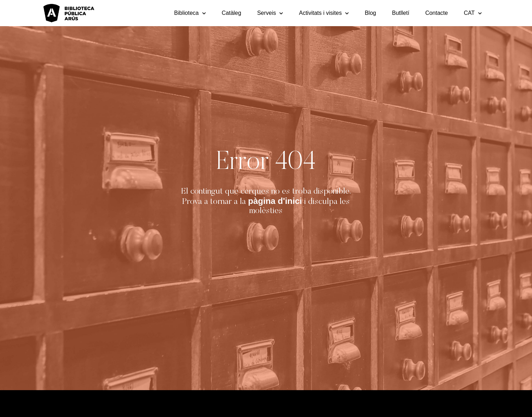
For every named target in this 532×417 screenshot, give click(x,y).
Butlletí (401, 13)
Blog (370, 13)
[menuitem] (473, 13)
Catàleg (232, 13)
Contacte (436, 13)
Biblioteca (190, 13)
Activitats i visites (324, 13)
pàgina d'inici (275, 201)
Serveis (270, 13)
